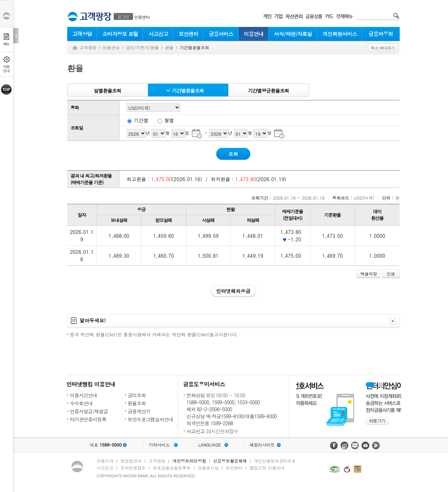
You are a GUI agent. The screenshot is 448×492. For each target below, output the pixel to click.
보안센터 (189, 34)
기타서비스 (159, 445)
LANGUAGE (209, 445)
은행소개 (105, 461)
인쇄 (391, 274)
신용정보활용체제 (230, 461)
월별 (169, 120)
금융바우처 (381, 34)
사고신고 (159, 34)
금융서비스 (221, 34)
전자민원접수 (133, 468)
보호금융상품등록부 (171, 468)
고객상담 (82, 34)
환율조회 (137, 403)
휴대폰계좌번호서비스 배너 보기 (370, 385)
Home (75, 48)
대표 (106, 445)
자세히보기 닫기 (393, 321)
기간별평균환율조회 (269, 91)
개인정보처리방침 (189, 461)
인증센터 (142, 17)
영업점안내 (131, 461)
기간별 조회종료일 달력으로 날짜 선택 (279, 133)
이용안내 (254, 34)
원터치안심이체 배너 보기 (381, 385)
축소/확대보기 (383, 48)
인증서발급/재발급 (89, 411)
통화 (75, 108)
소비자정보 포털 (120, 34)
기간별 (141, 120)
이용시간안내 (84, 395)
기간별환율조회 (188, 91)
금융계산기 (139, 411)
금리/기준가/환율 (142, 47)
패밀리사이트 (262, 445)
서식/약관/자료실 (293, 34)
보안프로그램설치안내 (150, 419)
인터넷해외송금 (233, 291)
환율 (169, 47)
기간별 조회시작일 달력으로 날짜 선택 (197, 133)
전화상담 (196, 395)
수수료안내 (81, 403)
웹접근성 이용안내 (267, 468)
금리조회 (137, 395)
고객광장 (88, 47)
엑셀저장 (369, 274)
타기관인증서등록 (88, 419)
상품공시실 (208, 468)
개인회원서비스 (340, 34)
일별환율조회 (107, 91)
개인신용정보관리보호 (275, 461)
